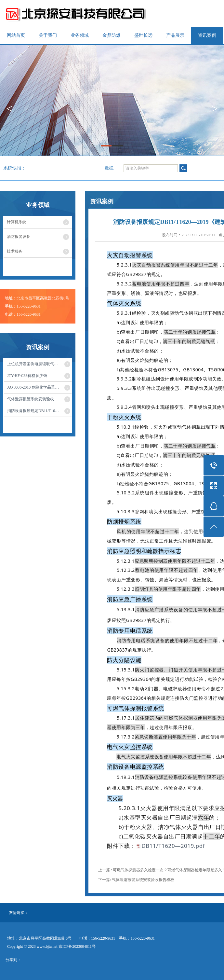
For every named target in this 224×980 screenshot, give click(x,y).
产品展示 (175, 35)
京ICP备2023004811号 (77, 946)
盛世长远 (143, 35)
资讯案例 (207, 35)
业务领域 (80, 35)
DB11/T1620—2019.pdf (173, 846)
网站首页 (16, 35)
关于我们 (48, 35)
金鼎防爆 (112, 35)
